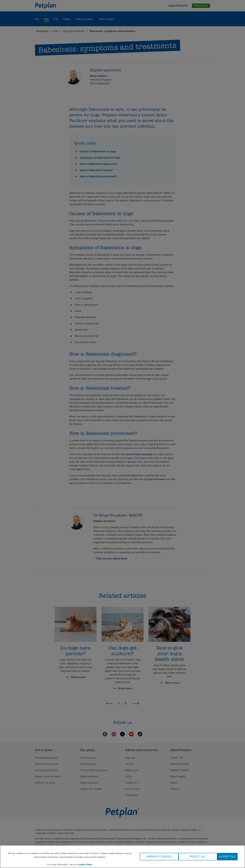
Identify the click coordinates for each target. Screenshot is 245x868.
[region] (122, 857)
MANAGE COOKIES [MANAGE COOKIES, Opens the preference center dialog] (159, 857)
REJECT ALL (198, 857)
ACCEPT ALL (227, 857)
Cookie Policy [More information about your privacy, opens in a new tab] (85, 865)
